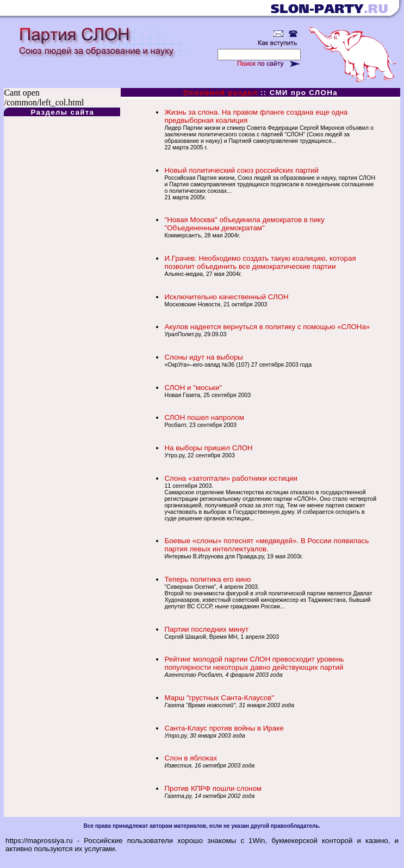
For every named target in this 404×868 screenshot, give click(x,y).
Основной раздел (220, 93)
